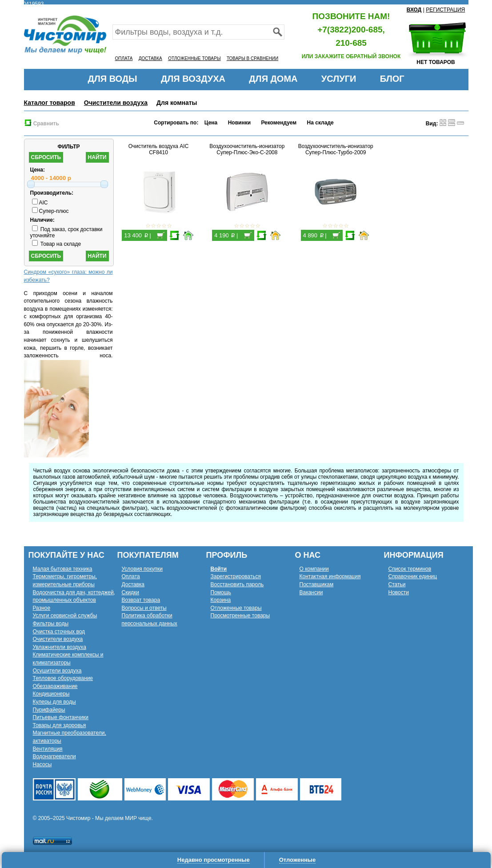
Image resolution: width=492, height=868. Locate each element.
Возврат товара (141, 600)
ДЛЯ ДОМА (273, 79)
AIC (40, 203)
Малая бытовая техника (63, 569)
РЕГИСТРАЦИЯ (445, 10)
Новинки (239, 123)
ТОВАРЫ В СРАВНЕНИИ (252, 58)
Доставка (133, 584)
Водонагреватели (54, 756)
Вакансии (311, 592)
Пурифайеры (49, 710)
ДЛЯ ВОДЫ (112, 79)
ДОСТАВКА (150, 58)
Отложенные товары (236, 608)
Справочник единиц (413, 576)
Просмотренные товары (240, 616)
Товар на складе (57, 244)
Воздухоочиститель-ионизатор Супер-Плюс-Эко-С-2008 (247, 149)
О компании (314, 569)
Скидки (131, 592)
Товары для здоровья (60, 725)
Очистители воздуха (116, 103)
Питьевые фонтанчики (61, 717)
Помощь (221, 592)
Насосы (42, 764)
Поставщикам (317, 584)
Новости (399, 592)
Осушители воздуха (57, 671)
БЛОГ (392, 79)
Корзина (221, 600)
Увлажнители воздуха (60, 647)
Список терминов (410, 569)
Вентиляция (48, 749)
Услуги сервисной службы (65, 616)
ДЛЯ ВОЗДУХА (193, 79)
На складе (320, 123)
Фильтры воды (51, 624)
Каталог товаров (50, 103)
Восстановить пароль (237, 584)
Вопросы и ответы (144, 608)
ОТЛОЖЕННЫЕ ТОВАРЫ (194, 58)
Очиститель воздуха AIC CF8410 (159, 149)
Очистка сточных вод (59, 632)
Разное (42, 608)
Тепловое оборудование (63, 678)
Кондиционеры (51, 694)
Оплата (131, 576)
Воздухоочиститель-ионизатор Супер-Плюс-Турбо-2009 (336, 149)
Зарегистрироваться (236, 576)
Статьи (397, 584)
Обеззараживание (55, 686)
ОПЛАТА (124, 58)
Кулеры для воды (54, 702)
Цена (211, 123)
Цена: (38, 170)
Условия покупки (142, 569)
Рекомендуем (279, 123)
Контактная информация (330, 576)
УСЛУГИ (339, 79)
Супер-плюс (50, 211)
